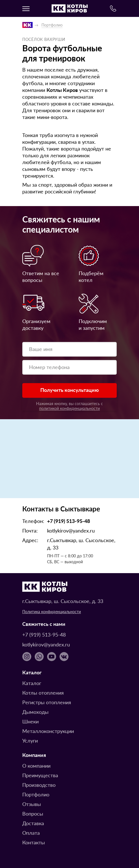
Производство (39, 785)
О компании (36, 766)
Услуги (30, 740)
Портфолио (36, 794)
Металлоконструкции (48, 731)
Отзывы (32, 804)
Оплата (31, 833)
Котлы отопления (43, 693)
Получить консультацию (69, 390)
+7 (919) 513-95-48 (69, 521)
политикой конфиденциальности (69, 408)
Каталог (32, 683)
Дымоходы (35, 712)
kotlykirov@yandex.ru (71, 530)
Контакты (34, 842)
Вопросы (33, 813)
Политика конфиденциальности (52, 611)
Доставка (33, 823)
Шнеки (30, 721)
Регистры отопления (47, 702)
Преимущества (40, 775)
